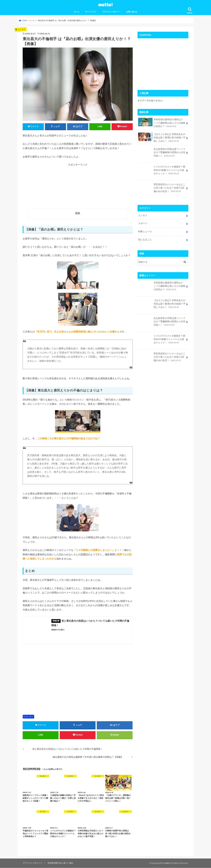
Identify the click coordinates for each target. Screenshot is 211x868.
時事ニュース (145, 231)
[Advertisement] (78, 188)
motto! (105, 4)
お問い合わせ (132, 12)
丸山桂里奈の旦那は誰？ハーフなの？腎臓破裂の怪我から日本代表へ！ (162, 153)
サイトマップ (91, 12)
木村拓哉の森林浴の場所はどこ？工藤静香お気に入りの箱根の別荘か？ (162, 123)
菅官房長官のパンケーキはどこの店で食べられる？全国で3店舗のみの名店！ (162, 189)
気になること (145, 239)
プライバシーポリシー (111, 12)
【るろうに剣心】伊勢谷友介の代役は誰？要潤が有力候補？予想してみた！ (162, 137)
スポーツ (143, 223)
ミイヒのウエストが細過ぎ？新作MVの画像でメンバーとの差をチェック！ (162, 171)
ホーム (77, 12)
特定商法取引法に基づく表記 (60, 863)
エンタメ (29, 717)
